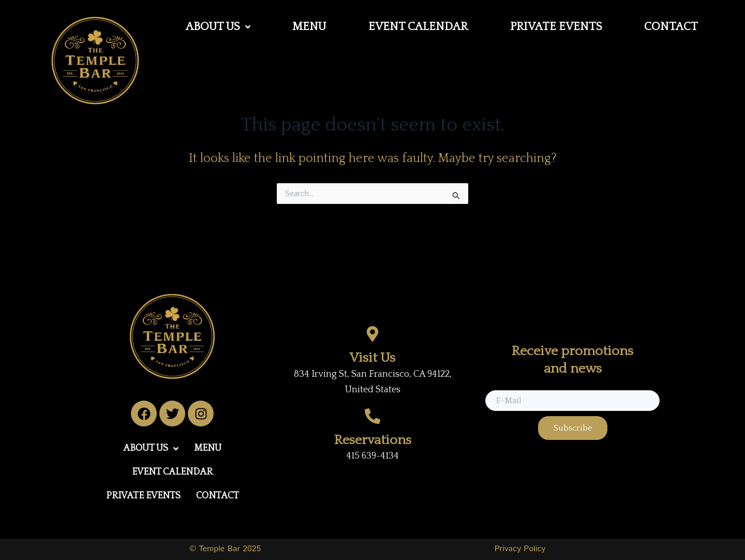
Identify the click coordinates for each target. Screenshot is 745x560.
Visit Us (373, 358)
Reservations (373, 440)
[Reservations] (373, 416)
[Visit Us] (373, 334)
